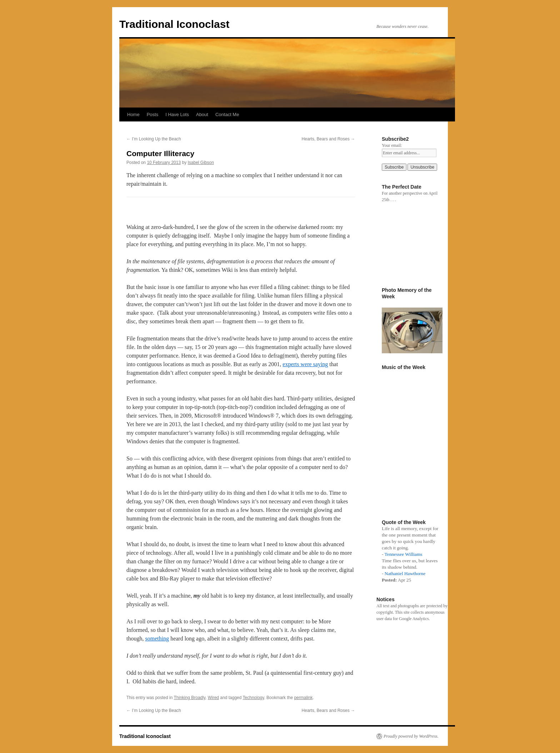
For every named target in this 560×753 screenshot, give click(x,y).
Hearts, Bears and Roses (328, 139)
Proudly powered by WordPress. (411, 736)
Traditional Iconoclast (174, 24)
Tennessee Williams (404, 554)
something (157, 639)
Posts (153, 114)
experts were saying (305, 364)
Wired (213, 698)
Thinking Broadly (190, 698)
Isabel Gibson (201, 163)
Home (133, 114)
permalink (303, 698)
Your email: (392, 145)
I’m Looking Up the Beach (154, 139)
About (202, 114)
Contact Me (227, 114)
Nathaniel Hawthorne (405, 574)
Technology (254, 698)
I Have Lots (177, 114)
